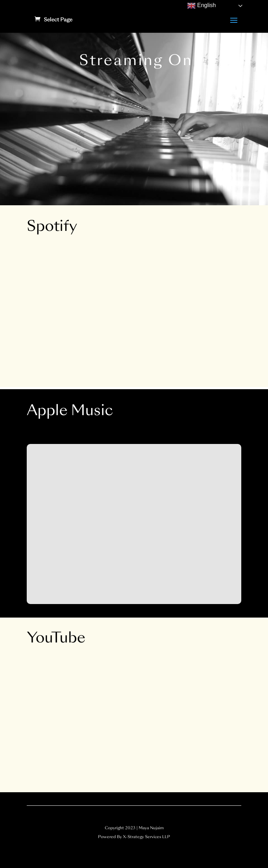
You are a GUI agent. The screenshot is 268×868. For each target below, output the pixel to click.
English (202, 6)
